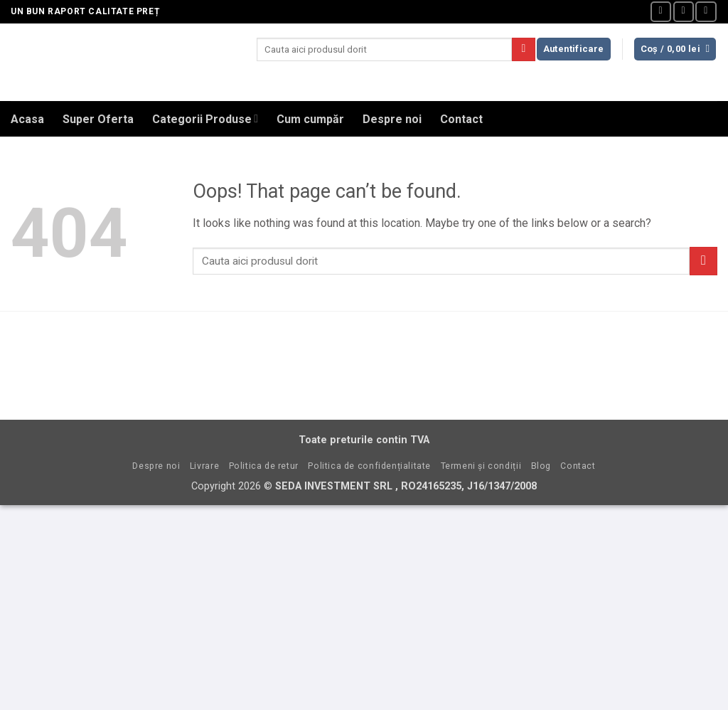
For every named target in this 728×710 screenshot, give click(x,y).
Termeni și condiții (481, 466)
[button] (574, 49)
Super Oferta (98, 119)
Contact (461, 119)
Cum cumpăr (310, 119)
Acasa (27, 119)
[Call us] (706, 12)
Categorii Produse (205, 118)
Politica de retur (264, 466)
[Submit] (524, 50)
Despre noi (392, 119)
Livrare (204, 466)
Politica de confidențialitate (369, 466)
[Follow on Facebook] (661, 12)
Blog (541, 466)
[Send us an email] (684, 12)
